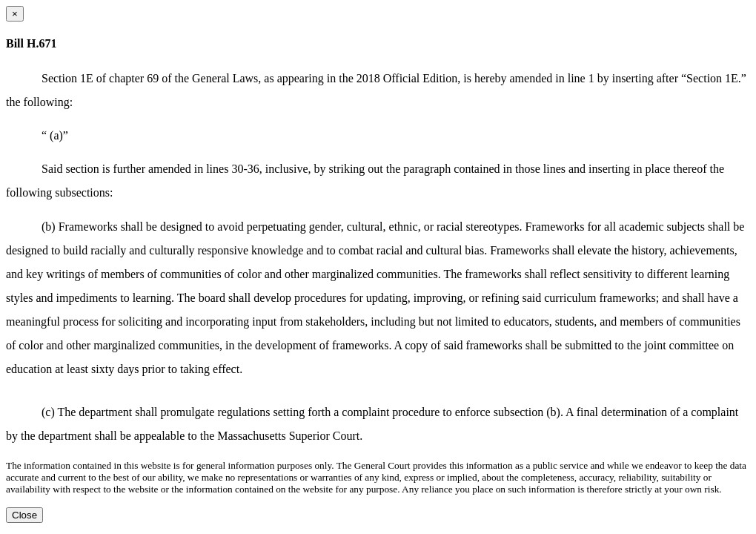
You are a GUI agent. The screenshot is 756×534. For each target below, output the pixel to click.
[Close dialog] (15, 14)
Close (24, 515)
